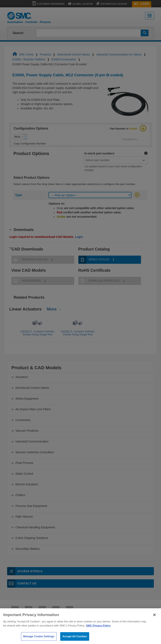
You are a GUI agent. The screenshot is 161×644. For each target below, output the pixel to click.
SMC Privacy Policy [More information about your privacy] (98, 631)
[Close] (154, 620)
